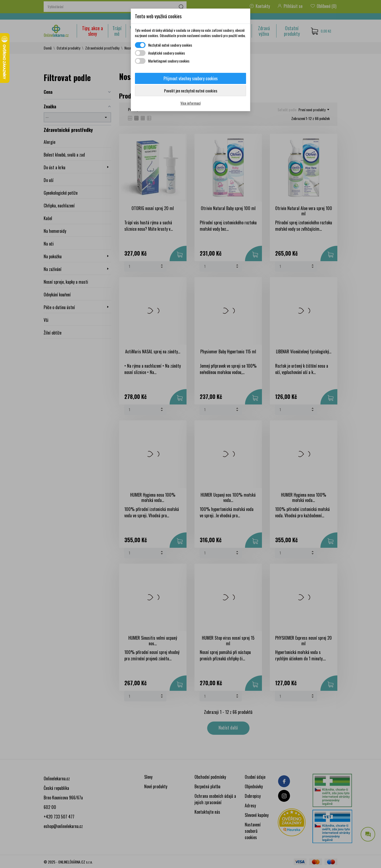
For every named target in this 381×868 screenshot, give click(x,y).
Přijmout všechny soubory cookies (191, 78)
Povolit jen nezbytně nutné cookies (191, 91)
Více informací (190, 103)
